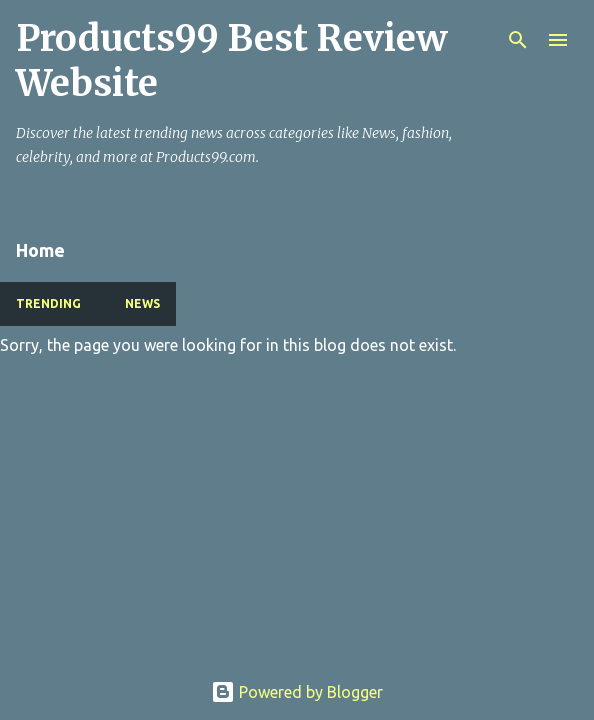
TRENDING (48, 303)
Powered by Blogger (297, 692)
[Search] (518, 40)
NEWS (142, 303)
